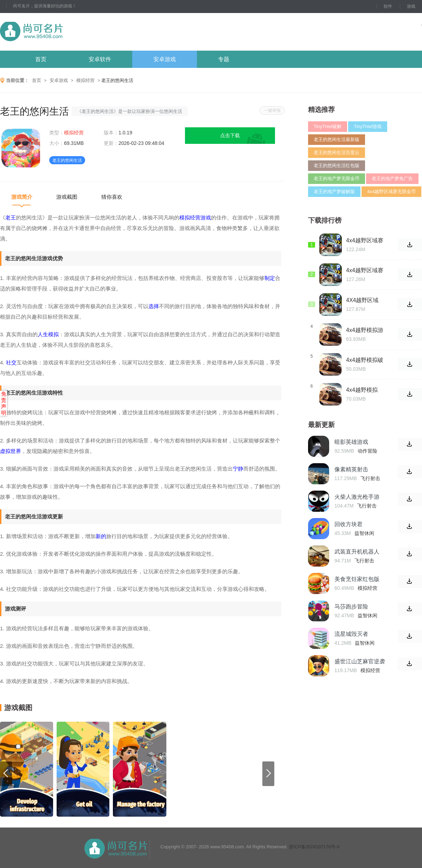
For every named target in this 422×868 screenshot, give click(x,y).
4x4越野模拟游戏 (365, 330)
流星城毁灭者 (351, 634)
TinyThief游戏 (368, 126)
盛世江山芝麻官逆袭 (360, 661)
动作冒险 (367, 451)
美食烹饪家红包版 (357, 579)
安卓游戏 (165, 59)
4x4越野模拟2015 (362, 390)
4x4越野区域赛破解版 (365, 270)
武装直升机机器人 (357, 552)
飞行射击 (370, 478)
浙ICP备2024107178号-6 (314, 847)
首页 (41, 59)
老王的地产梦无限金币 (337, 178)
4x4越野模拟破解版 (365, 360)
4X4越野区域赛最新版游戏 (363, 300)
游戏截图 (67, 197)
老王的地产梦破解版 (334, 192)
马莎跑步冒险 (351, 607)
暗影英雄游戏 (351, 442)
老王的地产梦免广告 (392, 178)
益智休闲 (364, 533)
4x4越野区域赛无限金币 (391, 192)
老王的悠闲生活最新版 (337, 139)
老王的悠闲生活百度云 (337, 152)
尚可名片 (70, 32)
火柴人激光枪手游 (357, 497)
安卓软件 (100, 59)
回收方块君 (349, 524)
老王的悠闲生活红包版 (337, 165)
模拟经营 (85, 80)
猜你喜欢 (112, 197)
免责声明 (4, 403)
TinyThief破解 (328, 126)
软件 (388, 6)
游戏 (411, 6)
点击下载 (230, 135)
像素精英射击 (351, 469)
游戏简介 (22, 197)
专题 (224, 59)
